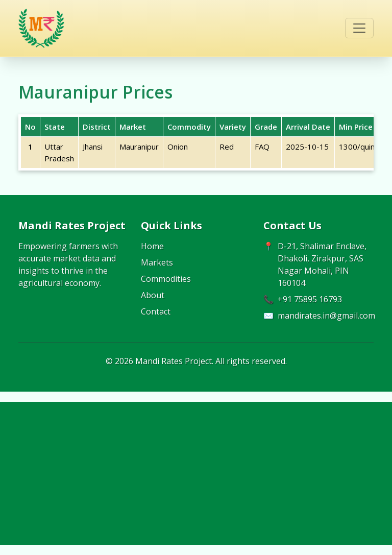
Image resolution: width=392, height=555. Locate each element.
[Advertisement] (196, 473)
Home (152, 246)
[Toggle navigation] (359, 28)
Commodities (166, 279)
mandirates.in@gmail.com (326, 316)
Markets (157, 262)
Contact (156, 311)
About (153, 295)
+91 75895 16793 (310, 299)
